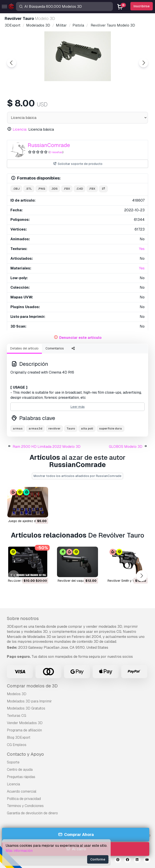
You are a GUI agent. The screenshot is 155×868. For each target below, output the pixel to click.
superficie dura (111, 428)
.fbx (67, 189)
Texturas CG (17, 716)
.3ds (54, 189)
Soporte (13, 762)
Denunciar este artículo (80, 338)
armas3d (35, 428)
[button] (142, 576)
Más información (19, 851)
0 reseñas (56, 152)
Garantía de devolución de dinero (32, 813)
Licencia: (20, 129)
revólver (54, 428)
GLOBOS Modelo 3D (126, 447)
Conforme (98, 859)
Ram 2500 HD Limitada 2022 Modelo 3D (47, 447)
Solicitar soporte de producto (77, 164)
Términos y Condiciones (25, 806)
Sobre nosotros (23, 618)
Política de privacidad (24, 799)
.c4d (79, 189)
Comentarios (55, 348)
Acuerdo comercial (22, 791)
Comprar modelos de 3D (32, 686)
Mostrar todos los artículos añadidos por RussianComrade (77, 476)
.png (41, 189)
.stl (29, 189)
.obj (16, 189)
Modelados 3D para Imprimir (29, 701)
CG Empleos (17, 745)
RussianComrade (49, 145)
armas (18, 428)
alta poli (87, 428)
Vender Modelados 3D (25, 723)
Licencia (13, 784)
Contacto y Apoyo (25, 754)
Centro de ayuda (20, 770)
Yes (142, 249)
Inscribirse (142, 6)
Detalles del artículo (24, 348)
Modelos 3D (17, 694)
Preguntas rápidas (21, 777)
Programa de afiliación (24, 730)
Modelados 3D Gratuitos (26, 708)
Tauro (71, 428)
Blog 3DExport (19, 737)
